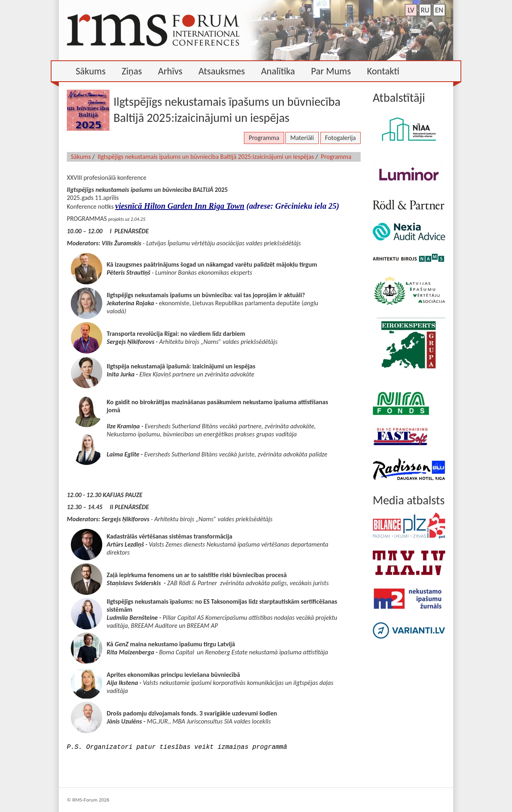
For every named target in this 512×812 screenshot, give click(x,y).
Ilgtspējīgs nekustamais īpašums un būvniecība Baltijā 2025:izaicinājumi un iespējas (206, 157)
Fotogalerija (341, 138)
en (439, 10)
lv (411, 10)
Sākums (81, 157)
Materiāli (302, 138)
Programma (264, 138)
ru (425, 10)
